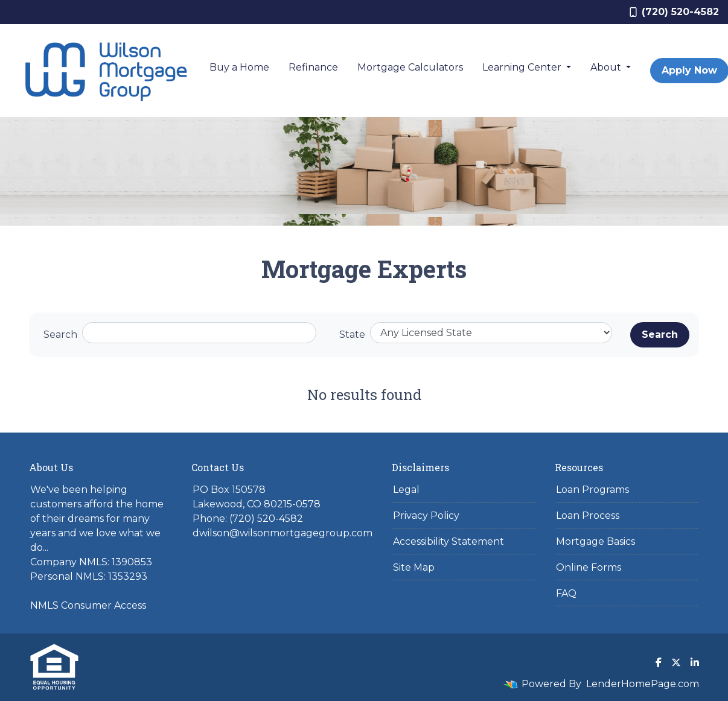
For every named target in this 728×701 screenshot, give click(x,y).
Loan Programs (592, 490)
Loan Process (588, 515)
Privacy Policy (426, 515)
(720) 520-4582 (674, 12)
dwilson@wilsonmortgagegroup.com (283, 533)
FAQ (566, 593)
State (352, 335)
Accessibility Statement (449, 541)
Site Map (414, 567)
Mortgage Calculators (410, 67)
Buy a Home (239, 67)
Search (60, 335)
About (607, 67)
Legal (406, 490)
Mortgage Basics (595, 541)
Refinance (313, 67)
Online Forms (589, 567)
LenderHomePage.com (643, 684)
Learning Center (523, 67)
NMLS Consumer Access (88, 605)
